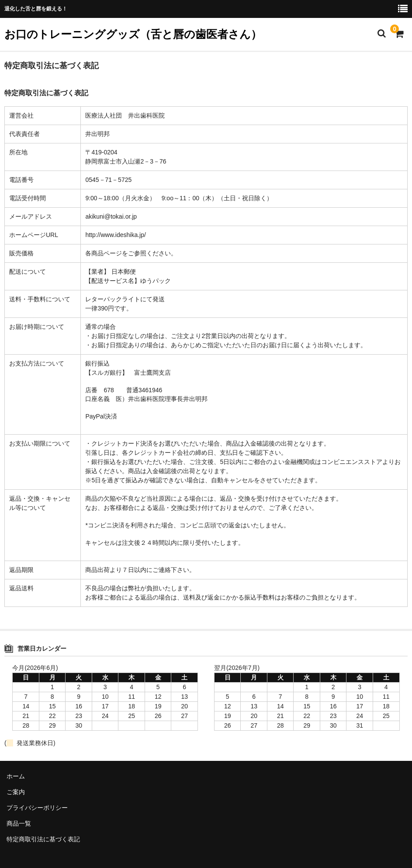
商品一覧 (19, 823)
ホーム (16, 776)
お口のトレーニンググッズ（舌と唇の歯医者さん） (133, 34)
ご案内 (16, 792)
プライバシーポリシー (37, 808)
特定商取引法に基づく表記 (43, 839)
